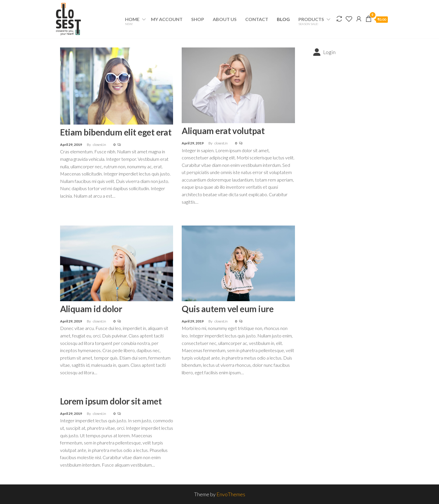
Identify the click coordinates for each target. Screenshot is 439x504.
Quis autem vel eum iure (228, 309)
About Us (225, 19)
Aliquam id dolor (91, 309)
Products (311, 21)
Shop (198, 19)
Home (132, 21)
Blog (283, 19)
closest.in (100, 145)
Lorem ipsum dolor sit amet (111, 401)
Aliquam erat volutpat (223, 131)
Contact (257, 19)
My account (167, 19)
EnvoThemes (231, 494)
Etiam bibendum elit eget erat (116, 132)
